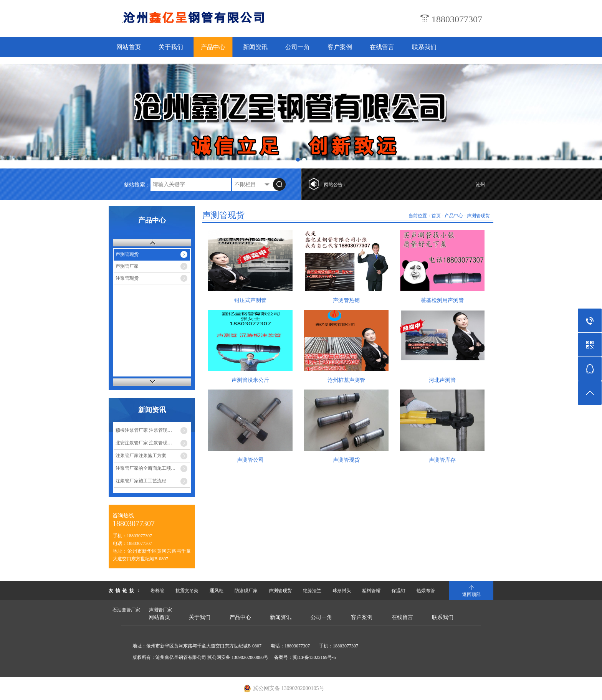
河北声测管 (442, 380)
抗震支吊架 (187, 591)
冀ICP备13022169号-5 (314, 657)
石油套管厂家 (126, 610)
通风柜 (217, 591)
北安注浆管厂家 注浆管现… (144, 443)
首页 (436, 216)
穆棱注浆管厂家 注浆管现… (144, 430)
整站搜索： (137, 185)
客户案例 (340, 47)
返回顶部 (471, 594)
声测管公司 (250, 460)
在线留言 (382, 47)
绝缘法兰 (312, 591)
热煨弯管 (426, 591)
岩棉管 (157, 591)
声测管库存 (442, 460)
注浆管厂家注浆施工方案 (141, 456)
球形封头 (342, 591)
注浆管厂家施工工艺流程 (141, 481)
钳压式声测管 (250, 300)
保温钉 (399, 591)
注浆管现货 (127, 278)
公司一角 (298, 47)
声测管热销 (346, 300)
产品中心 (213, 47)
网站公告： (336, 185)
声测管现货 (127, 254)
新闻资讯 (255, 47)
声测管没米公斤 (250, 380)
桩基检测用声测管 (442, 300)
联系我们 (424, 47)
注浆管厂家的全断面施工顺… (146, 468)
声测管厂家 (127, 266)
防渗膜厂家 (246, 591)
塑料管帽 (371, 591)
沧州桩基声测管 (346, 380)
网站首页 (129, 47)
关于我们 (171, 47)
